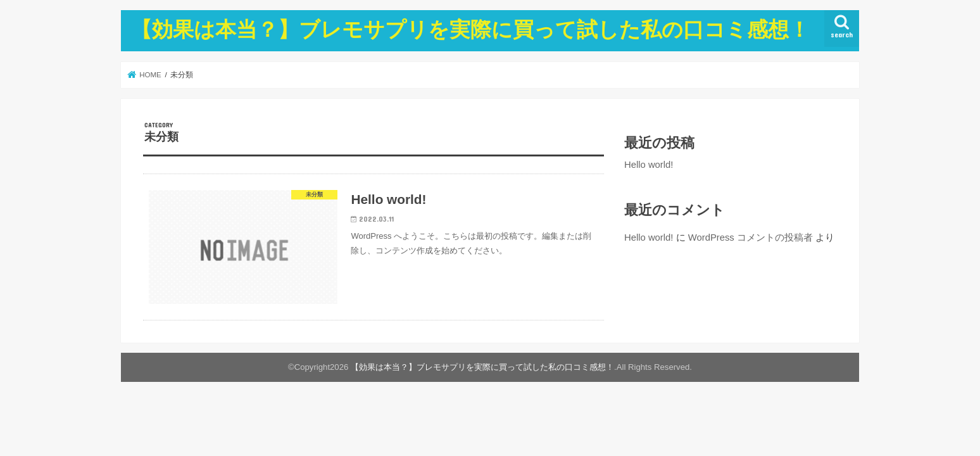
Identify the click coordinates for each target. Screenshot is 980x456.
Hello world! (649, 165)
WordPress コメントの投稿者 (751, 237)
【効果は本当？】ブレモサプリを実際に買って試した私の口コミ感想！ (470, 29)
